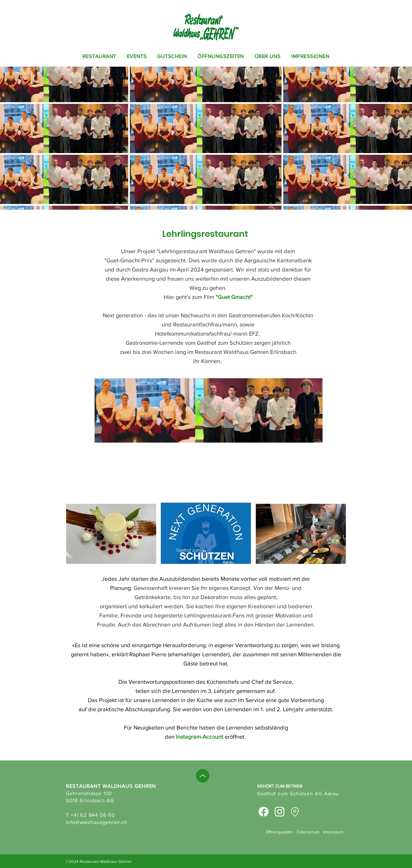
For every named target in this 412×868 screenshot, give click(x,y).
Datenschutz (308, 832)
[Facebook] (264, 812)
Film (210, 297)
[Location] (295, 812)
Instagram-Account (200, 737)
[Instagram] (280, 812)
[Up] (203, 776)
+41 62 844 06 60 (93, 815)
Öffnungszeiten (279, 832)
